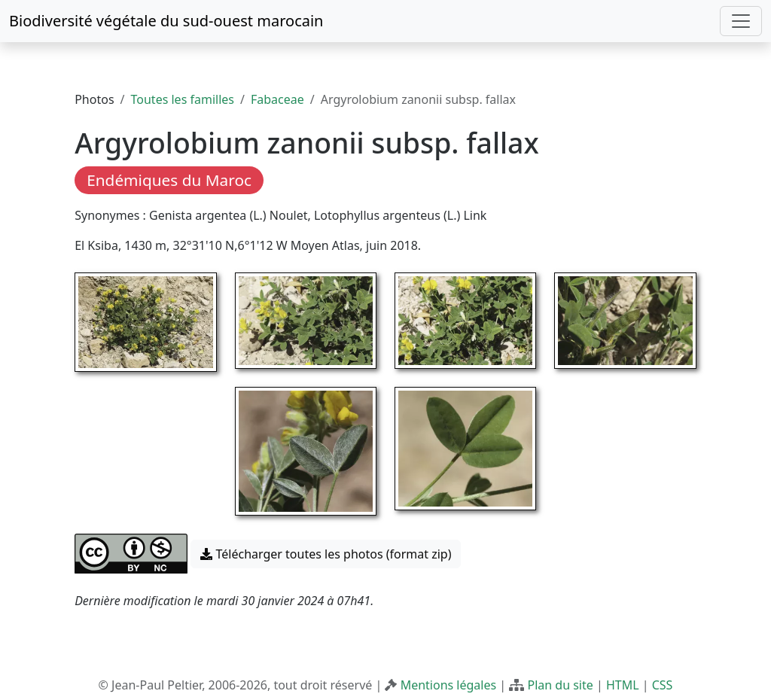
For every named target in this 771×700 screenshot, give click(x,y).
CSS (663, 685)
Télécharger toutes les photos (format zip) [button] (326, 554)
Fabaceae (277, 99)
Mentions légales (449, 685)
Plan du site (560, 685)
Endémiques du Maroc (169, 180)
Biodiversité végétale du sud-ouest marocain (166, 21)
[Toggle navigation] (741, 21)
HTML (623, 685)
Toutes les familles (183, 99)
